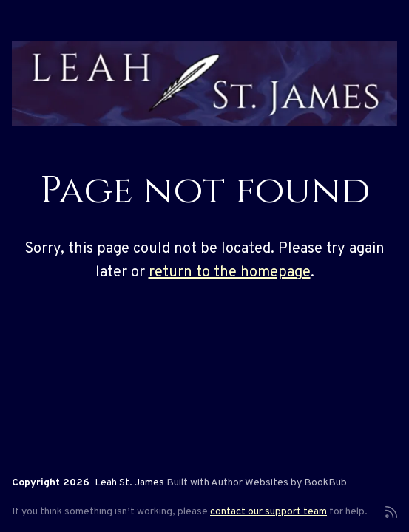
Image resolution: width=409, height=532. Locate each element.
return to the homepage (230, 273)
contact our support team (268, 512)
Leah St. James (129, 483)
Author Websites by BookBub (279, 483)
